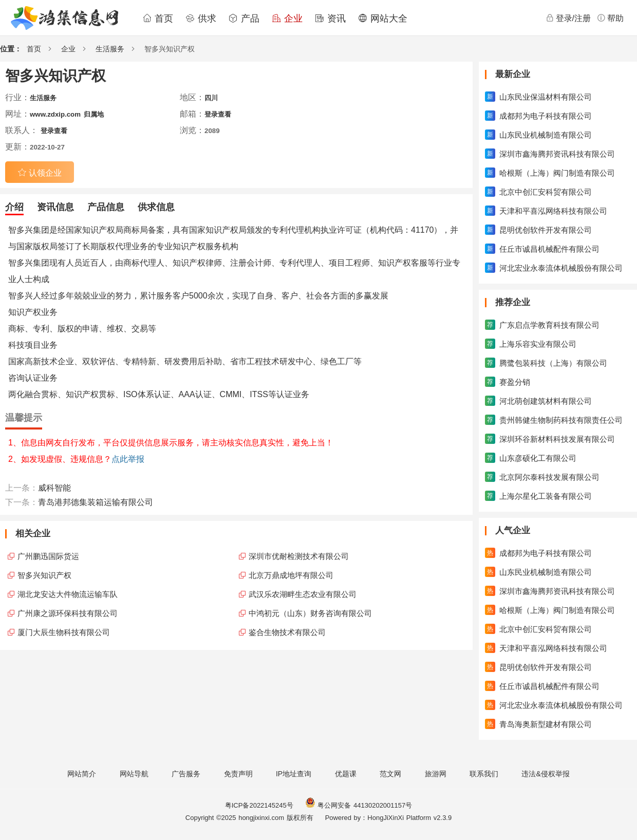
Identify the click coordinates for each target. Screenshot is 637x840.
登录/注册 (568, 18)
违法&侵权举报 (545, 774)
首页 (158, 18)
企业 (287, 18)
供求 (201, 18)
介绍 (14, 207)
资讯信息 (55, 207)
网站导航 (134, 774)
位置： (11, 49)
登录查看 (218, 114)
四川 (211, 98)
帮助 (610, 18)
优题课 (346, 774)
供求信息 (156, 207)
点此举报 (128, 459)
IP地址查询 (294, 774)
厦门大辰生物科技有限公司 (64, 632)
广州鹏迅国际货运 (48, 556)
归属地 (94, 114)
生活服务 (110, 49)
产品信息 (106, 207)
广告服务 (186, 774)
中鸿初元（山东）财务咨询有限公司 (310, 613)
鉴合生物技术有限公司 (287, 632)
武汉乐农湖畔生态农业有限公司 (303, 594)
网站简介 (82, 774)
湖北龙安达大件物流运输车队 (68, 594)
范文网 (390, 774)
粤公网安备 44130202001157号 (359, 805)
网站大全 (383, 18)
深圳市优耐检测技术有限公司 (299, 556)
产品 (244, 18)
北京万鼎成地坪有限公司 (291, 575)
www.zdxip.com (55, 114)
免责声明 (238, 774)
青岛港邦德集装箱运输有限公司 (96, 502)
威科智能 (54, 488)
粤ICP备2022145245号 (259, 805)
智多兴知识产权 (44, 575)
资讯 (330, 18)
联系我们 (484, 774)
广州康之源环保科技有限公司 (68, 613)
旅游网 (436, 774)
